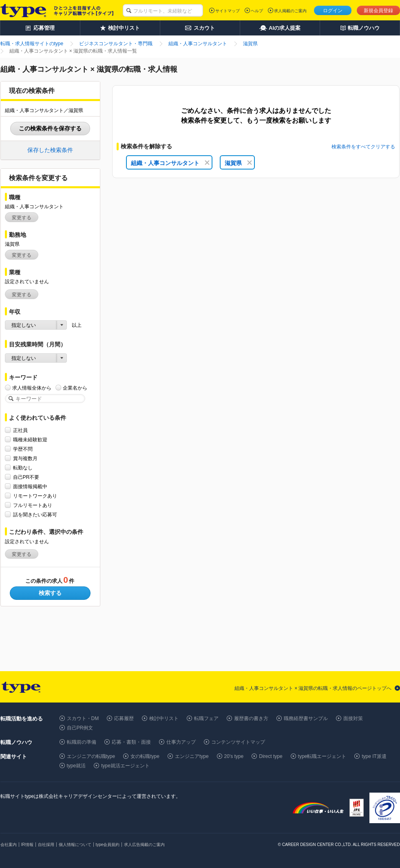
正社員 (20, 430)
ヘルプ (257, 11)
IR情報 (27, 845)
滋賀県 (238, 163)
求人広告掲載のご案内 (144, 845)
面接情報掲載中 (30, 486)
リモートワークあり (35, 496)
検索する (50, 593)
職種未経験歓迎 (30, 440)
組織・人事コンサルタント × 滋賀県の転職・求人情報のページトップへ (313, 688)
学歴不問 (23, 449)
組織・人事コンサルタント (170, 163)
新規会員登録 (378, 11)
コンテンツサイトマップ (238, 742)
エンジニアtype (192, 756)
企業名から (75, 388)
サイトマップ (228, 11)
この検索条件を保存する (50, 128)
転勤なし (23, 468)
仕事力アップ (181, 742)
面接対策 (353, 718)
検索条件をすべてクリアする (363, 147)
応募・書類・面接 (131, 742)
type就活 (76, 766)
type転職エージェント (322, 756)
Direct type (271, 756)
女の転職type (145, 756)
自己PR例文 (80, 728)
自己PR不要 (26, 477)
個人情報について (75, 845)
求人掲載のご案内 (290, 11)
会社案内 (9, 845)
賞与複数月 (25, 458)
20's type (234, 756)
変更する (22, 218)
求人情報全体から (32, 388)
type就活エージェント (125, 766)
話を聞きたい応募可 (35, 514)
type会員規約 (108, 845)
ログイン (333, 11)
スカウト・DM (83, 718)
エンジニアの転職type (91, 756)
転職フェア (206, 718)
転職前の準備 (82, 742)
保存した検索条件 (50, 150)
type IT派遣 (374, 756)
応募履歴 (124, 718)
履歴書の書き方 (251, 718)
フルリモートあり (33, 505)
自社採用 (46, 845)
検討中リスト (164, 718)
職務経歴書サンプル (306, 718)
